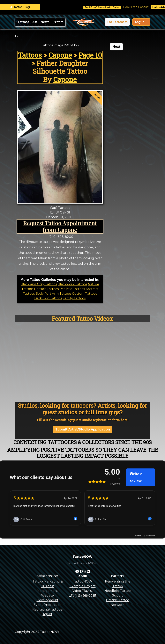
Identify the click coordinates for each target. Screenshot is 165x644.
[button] (117, 22)
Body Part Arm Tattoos (53, 294)
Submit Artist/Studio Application (83, 429)
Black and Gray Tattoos (39, 284)
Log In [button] (140, 22)
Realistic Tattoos (72, 289)
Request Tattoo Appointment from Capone (60, 226)
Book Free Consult (140, 7)
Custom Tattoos (85, 294)
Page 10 (90, 55)
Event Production (48, 605)
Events (58, 22)
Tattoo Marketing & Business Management (48, 586)
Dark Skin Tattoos (48, 298)
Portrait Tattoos (46, 289)
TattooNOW (82, 581)
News (45, 22)
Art (35, 22)
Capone (60, 55)
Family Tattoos (74, 298)
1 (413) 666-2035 (83, 595)
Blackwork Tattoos (72, 284)
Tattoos (23, 22)
